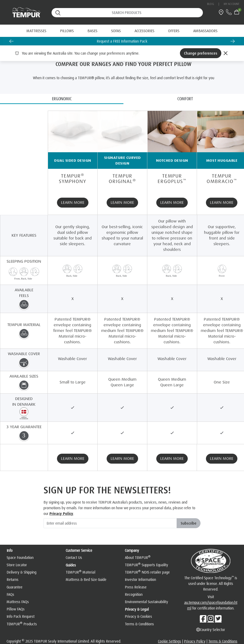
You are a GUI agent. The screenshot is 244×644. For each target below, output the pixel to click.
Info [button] (10, 550)
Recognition (134, 594)
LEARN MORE (73, 202)
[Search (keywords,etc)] (127, 13)
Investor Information (140, 579)
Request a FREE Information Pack (122, 41)
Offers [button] (174, 31)
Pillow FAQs (16, 609)
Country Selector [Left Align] (211, 630)
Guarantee (15, 587)
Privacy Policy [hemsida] (61, 513)
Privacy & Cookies (138, 616)
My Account (231, 4)
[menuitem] (174, 31)
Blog (210, 4)
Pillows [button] (67, 31)
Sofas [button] (116, 31)
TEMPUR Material (81, 572)
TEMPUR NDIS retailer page (147, 572)
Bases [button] (92, 31)
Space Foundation (20, 557)
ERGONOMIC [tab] (62, 99)
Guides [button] (71, 565)
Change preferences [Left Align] (201, 53)
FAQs (10, 594)
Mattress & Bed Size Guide (86, 579)
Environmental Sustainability (146, 602)
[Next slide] (233, 41)
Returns (13, 579)
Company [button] (132, 550)
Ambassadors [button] (205, 31)
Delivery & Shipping (22, 572)
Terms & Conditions (139, 624)
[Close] (226, 53)
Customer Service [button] (79, 550)
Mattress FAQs (18, 602)
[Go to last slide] (11, 41)
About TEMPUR (138, 557)
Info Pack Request (21, 616)
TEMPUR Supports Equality (146, 565)
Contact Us (74, 557)
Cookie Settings (170, 641)
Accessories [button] (144, 31)
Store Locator (17, 565)
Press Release (136, 587)
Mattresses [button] (36, 31)
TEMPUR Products (22, 624)
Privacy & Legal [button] (137, 609)
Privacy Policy (195, 641)
